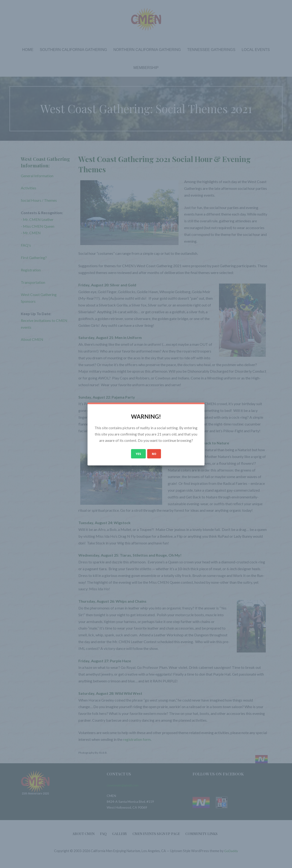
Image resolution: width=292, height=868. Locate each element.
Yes (138, 454)
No (154, 454)
